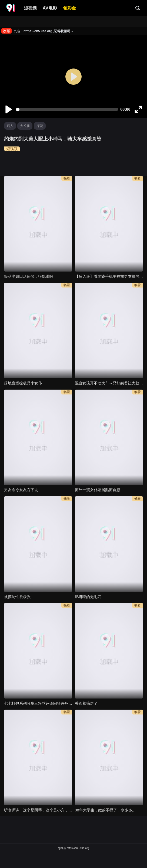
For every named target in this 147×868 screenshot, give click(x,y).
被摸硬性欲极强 (17, 597)
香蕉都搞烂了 (86, 703)
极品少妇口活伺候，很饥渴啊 (29, 276)
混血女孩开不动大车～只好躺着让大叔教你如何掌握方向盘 (109, 383)
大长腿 (25, 126)
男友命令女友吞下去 (21, 490)
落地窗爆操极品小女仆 (23, 383)
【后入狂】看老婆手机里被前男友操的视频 (109, 276)
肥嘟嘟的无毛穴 (88, 597)
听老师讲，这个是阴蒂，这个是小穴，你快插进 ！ (38, 810)
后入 (10, 126)
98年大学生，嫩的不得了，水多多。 (105, 810)
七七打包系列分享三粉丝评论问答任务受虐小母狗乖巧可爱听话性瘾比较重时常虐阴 (38, 703)
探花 (40, 126)
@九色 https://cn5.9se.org (73, 848)
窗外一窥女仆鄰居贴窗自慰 (98, 490)
